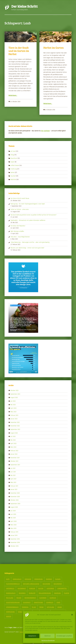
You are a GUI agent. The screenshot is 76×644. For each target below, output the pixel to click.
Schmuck (53, 598)
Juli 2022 (13, 436)
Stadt (58, 602)
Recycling (10, 598)
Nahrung (57, 593)
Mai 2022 (13, 440)
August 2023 (14, 398)
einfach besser (15, 165)
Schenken (43, 598)
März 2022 (13, 447)
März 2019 (13, 528)
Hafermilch (10, 588)
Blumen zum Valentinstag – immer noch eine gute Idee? (27, 248)
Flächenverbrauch (13, 584)
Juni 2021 (13, 472)
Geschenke (46, 584)
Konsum (32, 588)
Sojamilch (50, 602)
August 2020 (14, 507)
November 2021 (15, 458)
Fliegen (58, 579)
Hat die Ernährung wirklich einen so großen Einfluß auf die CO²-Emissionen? (34, 215)
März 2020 (13, 525)
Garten (12, 172)
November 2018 (15, 542)
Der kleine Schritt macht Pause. (20, 198)
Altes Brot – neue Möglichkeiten (20, 237)
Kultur (41, 588)
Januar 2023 (14, 419)
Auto (8, 579)
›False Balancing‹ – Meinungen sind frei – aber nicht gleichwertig (30, 242)
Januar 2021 (14, 489)
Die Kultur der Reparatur (18, 226)
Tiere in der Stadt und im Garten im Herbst (19, 51)
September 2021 (15, 465)
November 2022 (15, 426)
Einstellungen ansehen (64, 636)
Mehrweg (22, 593)
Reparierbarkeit (30, 598)
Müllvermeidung (45, 593)
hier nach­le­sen (45, 131)
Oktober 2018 (14, 546)
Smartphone (38, 602)
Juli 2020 (13, 511)
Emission (28, 579)
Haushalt (13, 176)
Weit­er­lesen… (13, 95)
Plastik (67, 593)
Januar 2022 (14, 454)
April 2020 (13, 521)
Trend (41, 607)
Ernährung (14, 169)
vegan (60, 607)
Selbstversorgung (13, 602)
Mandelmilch (11, 593)
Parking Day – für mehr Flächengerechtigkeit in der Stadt (28, 204)
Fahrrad (49, 579)
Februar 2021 (14, 486)
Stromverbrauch (12, 607)
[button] (72, 615)
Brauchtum (14, 158)
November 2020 (15, 497)
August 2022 (14, 433)
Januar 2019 (14, 535)
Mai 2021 (13, 475)
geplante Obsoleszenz (31, 584)
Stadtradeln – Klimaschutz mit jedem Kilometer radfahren (28, 220)
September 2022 (15, 429)
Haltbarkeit (22, 588)
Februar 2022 (14, 451)
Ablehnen (48, 636)
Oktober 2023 (14, 391)
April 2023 (13, 408)
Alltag (12, 155)
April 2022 (13, 444)
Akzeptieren (32, 636)
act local (13, 151)
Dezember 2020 (15, 493)
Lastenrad (50, 588)
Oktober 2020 (14, 500)
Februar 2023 (14, 415)
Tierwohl (25, 607)
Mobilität (13, 180)
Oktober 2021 (14, 461)
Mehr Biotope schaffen (17, 231)
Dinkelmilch (17, 579)
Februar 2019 (14, 532)
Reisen (19, 598)
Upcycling (50, 607)
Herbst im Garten (54, 48)
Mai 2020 (13, 518)
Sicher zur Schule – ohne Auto (20, 209)
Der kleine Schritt (25, 6)
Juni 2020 (13, 514)
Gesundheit (58, 584)
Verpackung (10, 612)
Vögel (20, 612)
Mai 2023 (13, 405)
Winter (9, 616)
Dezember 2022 (15, 422)
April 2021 (13, 479)
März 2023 (13, 412)
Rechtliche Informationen (48, 640)
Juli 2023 (13, 401)
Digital (12, 162)
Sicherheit (27, 602)
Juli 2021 (13, 468)
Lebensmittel (62, 588)
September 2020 (15, 504)
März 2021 (13, 482)
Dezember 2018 (15, 539)
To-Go (34, 607)
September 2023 (15, 394)
